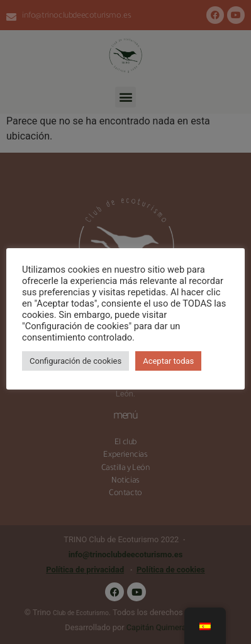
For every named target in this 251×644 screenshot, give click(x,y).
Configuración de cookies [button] (75, 361)
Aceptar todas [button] (168, 361)
